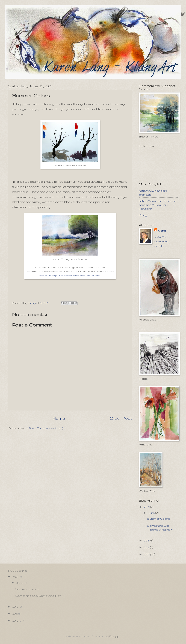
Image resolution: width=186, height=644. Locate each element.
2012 (147, 554)
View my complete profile (161, 241)
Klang (143, 215)
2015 (147, 547)
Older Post (121, 418)
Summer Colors (159, 519)
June (152, 513)
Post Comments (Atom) (46, 428)
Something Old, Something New (38, 596)
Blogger (115, 636)
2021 (147, 507)
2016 (147, 540)
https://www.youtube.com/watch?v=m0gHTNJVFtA (70, 276)
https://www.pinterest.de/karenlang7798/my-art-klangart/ (158, 205)
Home (59, 418)
